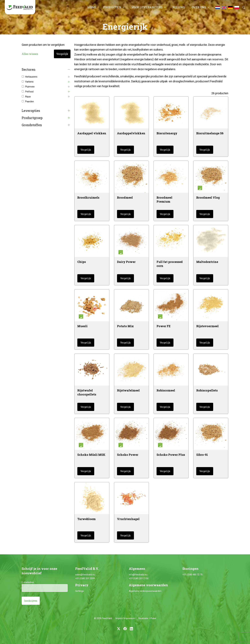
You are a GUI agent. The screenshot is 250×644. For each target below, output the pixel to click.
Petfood (29, 92)
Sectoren (29, 69)
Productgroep (32, 118)
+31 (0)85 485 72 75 (192, 575)
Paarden (29, 101)
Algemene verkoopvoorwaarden (145, 591)
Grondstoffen (32, 125)
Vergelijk (62, 54)
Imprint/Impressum (125, 618)
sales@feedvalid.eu (85, 575)
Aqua (28, 97)
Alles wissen (30, 54)
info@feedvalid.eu (138, 575)
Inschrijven (31, 601)
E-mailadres (28, 582)
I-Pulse (153, 618)
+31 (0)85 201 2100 (139, 578)
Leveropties (31, 111)
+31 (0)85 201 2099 (85, 578)
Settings (79, 591)
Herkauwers (31, 77)
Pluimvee (30, 87)
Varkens (29, 82)
